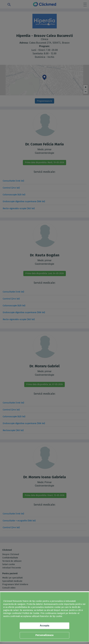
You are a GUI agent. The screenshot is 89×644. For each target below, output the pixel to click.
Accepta (44, 626)
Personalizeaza (44, 635)
